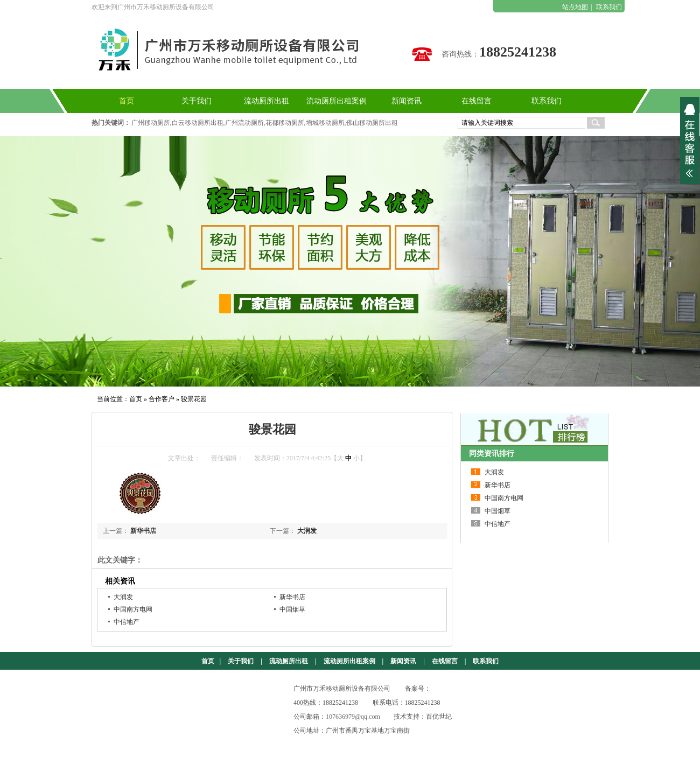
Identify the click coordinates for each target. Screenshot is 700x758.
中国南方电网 (133, 609)
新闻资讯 (403, 661)
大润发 (307, 531)
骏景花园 (194, 399)
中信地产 (127, 622)
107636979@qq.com (353, 717)
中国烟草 (292, 609)
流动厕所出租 (289, 661)
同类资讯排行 (492, 454)
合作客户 (162, 399)
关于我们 (241, 661)
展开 (690, 141)
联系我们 (609, 7)
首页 (136, 399)
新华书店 (143, 531)
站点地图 (575, 7)
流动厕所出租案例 (349, 661)
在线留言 (445, 661)
